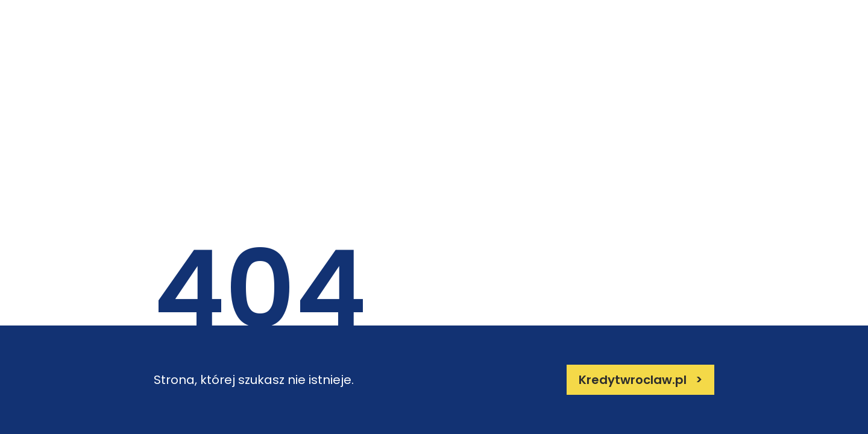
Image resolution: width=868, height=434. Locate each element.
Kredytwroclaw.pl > (640, 380)
